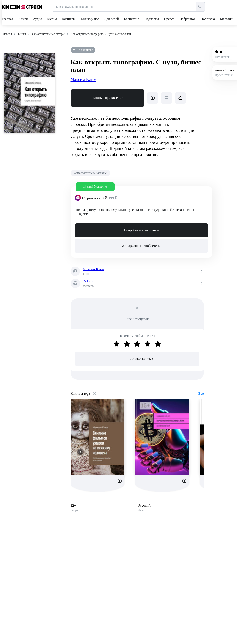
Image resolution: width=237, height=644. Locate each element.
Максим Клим (83, 79)
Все (201, 393)
